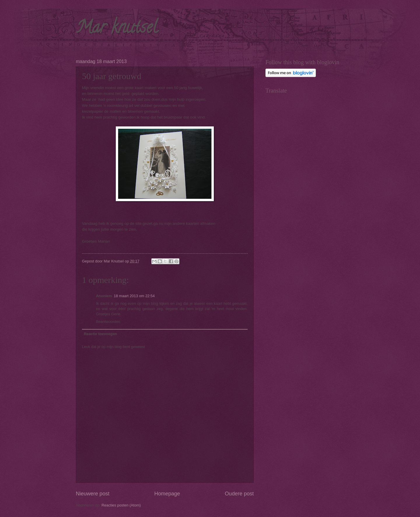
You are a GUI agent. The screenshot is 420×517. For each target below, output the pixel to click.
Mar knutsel (117, 29)
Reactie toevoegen (100, 334)
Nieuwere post (93, 494)
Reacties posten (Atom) (121, 505)
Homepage (167, 494)
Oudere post (239, 494)
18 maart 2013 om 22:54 (134, 296)
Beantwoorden (108, 322)
